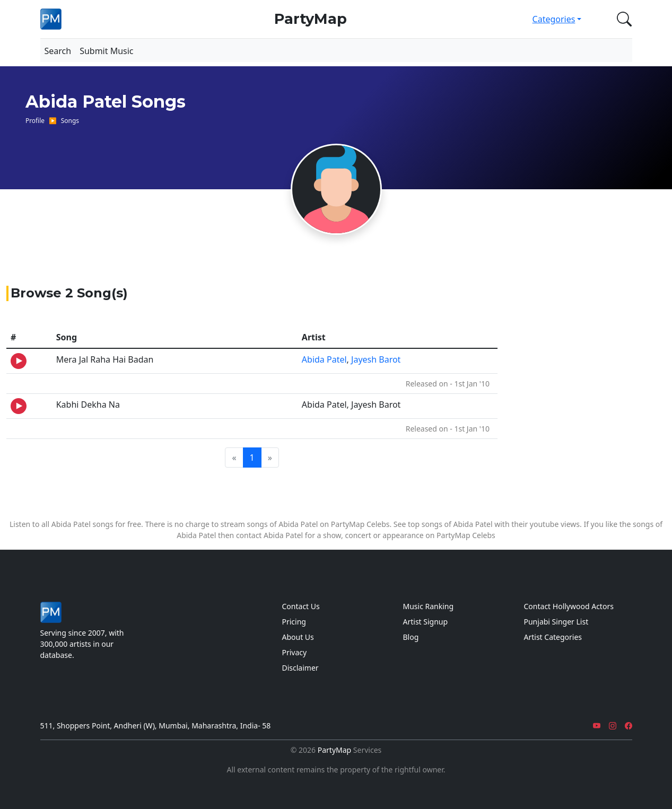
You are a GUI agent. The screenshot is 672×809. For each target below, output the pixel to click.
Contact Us (301, 606)
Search (58, 51)
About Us (298, 637)
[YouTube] (597, 726)
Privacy (295, 652)
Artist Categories (553, 637)
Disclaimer (300, 668)
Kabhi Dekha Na (88, 404)
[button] (622, 19)
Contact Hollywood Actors (569, 606)
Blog (411, 637)
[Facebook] (629, 726)
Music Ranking (429, 606)
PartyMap (311, 19)
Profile (35, 120)
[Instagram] (613, 726)
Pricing (294, 622)
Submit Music (106, 51)
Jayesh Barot (376, 359)
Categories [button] (554, 19)
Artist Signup (426, 622)
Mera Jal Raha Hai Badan (105, 359)
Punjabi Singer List (556, 622)
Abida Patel (324, 359)
